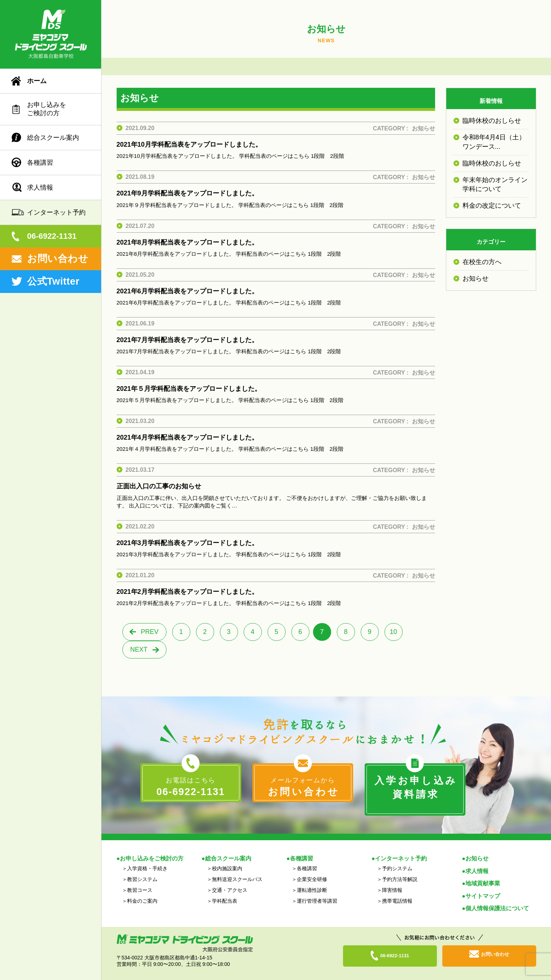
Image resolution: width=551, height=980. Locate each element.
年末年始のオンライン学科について (495, 184)
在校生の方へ (482, 262)
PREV (150, 632)
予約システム (397, 859)
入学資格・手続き (147, 859)
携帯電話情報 (397, 892)
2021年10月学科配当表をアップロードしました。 (189, 144)
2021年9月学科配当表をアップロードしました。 (187, 193)
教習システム (142, 870)
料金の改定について (492, 206)
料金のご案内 (142, 892)
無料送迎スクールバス (237, 870)
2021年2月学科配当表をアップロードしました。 (187, 592)
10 (393, 632)
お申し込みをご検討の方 (47, 109)
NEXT (139, 649)
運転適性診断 (312, 881)
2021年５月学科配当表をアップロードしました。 (189, 389)
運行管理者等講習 (317, 892)
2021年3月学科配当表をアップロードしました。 (187, 543)
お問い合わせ (58, 259)
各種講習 (40, 163)
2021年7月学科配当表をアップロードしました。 (187, 340)
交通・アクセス (230, 881)
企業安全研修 (312, 870)
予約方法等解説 (400, 870)
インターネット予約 (56, 212)
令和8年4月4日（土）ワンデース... (494, 142)
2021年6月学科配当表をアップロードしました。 (187, 291)
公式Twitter (53, 281)
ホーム (37, 81)
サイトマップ (483, 887)
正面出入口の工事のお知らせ (159, 486)
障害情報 (392, 881)
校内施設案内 (227, 859)
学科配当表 (225, 892)
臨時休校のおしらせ (492, 121)
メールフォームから (303, 788)
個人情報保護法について (497, 900)
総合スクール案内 (53, 138)
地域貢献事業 (483, 875)
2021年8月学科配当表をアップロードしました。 (187, 242)
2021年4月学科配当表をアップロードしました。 (187, 437)
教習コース (140, 881)
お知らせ (424, 128)
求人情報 (40, 187)
